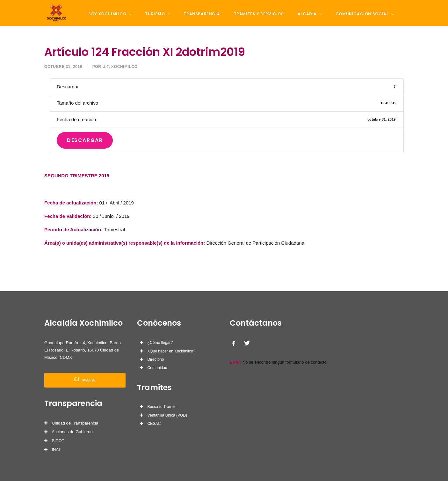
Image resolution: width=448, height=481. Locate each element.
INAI (56, 450)
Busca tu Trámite (162, 407)
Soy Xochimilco (112, 20)
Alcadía (297, 20)
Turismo (156, 20)
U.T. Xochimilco (120, 83)
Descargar (85, 156)
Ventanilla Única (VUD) (167, 415)
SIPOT (58, 441)
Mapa (85, 380)
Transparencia (197, 20)
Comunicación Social (348, 20)
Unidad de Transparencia (75, 423)
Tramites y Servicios (250, 20)
